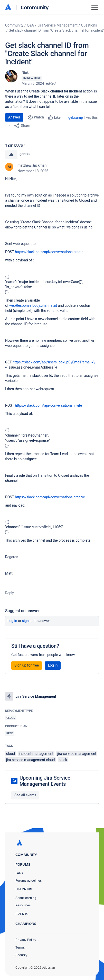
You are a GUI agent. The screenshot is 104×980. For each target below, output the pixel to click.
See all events (25, 795)
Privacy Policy (26, 940)
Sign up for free (27, 665)
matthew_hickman (32, 165)
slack (63, 760)
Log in (12, 621)
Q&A (30, 25)
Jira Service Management (58, 25)
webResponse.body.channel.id (33, 305)
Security (21, 955)
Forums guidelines (29, 880)
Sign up (28, 621)
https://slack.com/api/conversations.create (49, 252)
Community (35, 7)
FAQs (19, 873)
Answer (14, 117)
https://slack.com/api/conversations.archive (50, 497)
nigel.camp (74, 117)
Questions (89, 25)
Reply (10, 593)
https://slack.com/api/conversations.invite (48, 405)
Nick (25, 73)
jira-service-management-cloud (30, 760)
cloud (11, 754)
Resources (23, 905)
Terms (20, 947)
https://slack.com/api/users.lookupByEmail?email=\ (54, 362)
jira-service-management (77, 754)
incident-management (36, 754)
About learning (26, 898)
